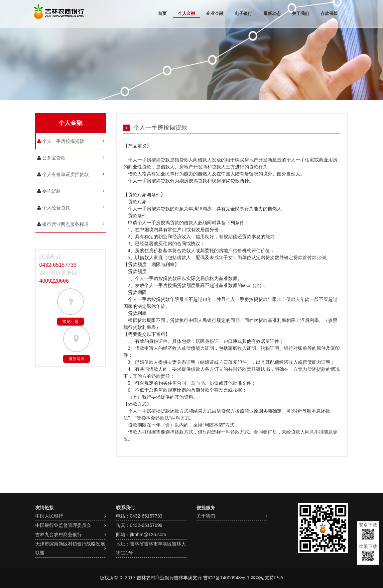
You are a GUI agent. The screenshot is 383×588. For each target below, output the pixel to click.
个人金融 (187, 13)
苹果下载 (368, 553)
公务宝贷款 (53, 158)
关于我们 (301, 13)
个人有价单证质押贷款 (65, 174)
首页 (162, 13)
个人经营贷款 (56, 208)
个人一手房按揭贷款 (63, 141)
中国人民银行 (49, 516)
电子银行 (243, 13)
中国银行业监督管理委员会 (63, 525)
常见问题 (70, 322)
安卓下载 (368, 531)
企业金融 (215, 13)
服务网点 (76, 359)
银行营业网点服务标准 (65, 224)
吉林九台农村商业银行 (59, 535)
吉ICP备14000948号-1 (226, 578)
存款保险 (329, 13)
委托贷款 (51, 191)
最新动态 (272, 13)
